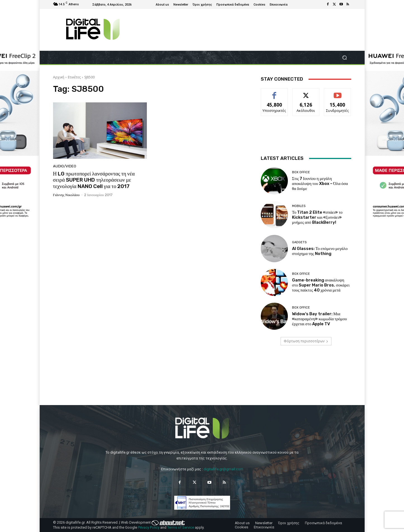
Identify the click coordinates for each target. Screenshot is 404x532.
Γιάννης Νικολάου (66, 195)
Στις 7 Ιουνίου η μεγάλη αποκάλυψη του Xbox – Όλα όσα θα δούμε (320, 184)
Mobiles (299, 206)
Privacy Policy (149, 527)
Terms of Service (181, 527)
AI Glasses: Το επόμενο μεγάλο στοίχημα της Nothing (320, 251)
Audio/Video (65, 166)
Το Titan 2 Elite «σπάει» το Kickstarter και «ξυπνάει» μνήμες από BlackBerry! (317, 217)
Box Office (301, 172)
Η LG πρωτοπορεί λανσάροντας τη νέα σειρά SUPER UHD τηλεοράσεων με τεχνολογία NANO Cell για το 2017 (94, 180)
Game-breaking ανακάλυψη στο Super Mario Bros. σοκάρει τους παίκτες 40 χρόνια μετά (321, 285)
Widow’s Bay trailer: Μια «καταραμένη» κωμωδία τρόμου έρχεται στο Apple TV (320, 319)
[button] (345, 58)
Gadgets (299, 242)
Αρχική (59, 77)
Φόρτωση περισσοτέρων (306, 341)
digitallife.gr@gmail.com (223, 469)
